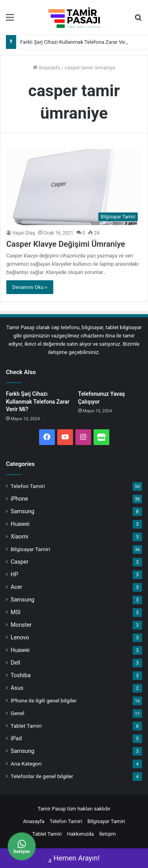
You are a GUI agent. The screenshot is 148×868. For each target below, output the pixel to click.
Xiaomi (19, 536)
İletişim (107, 834)
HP (14, 574)
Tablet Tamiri (26, 726)
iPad (16, 738)
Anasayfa (46, 68)
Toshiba (21, 675)
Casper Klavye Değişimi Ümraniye (66, 244)
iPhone (19, 499)
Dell (15, 663)
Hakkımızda (81, 834)
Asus (17, 688)
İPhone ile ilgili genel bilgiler (44, 700)
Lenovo (20, 637)
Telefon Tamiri (28, 486)
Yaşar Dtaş (24, 233)
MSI (16, 612)
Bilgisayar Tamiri (30, 549)
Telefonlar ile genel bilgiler (42, 776)
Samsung (22, 511)
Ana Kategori (26, 764)
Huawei (20, 524)
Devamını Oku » (30, 287)
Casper (20, 562)
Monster (21, 625)
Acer (16, 587)
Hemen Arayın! (74, 859)
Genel (18, 713)
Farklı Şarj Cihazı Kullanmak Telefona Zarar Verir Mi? (80, 42)
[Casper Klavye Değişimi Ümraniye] (74, 187)
